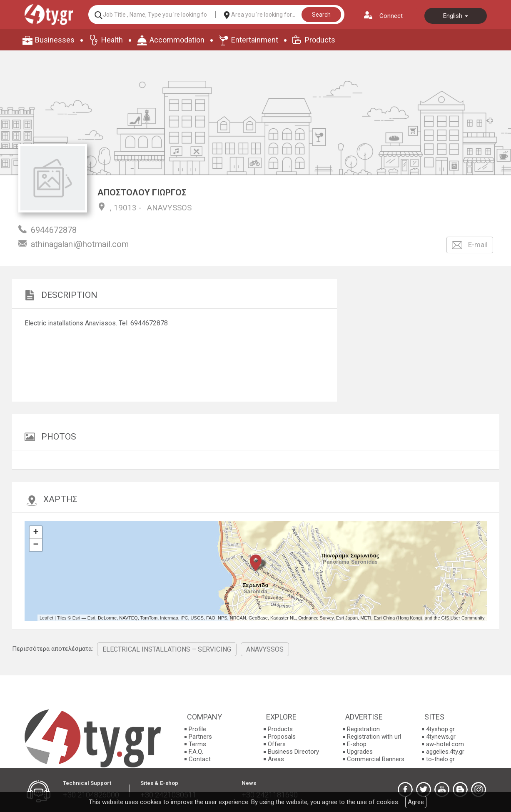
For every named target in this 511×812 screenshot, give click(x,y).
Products (320, 40)
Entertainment (255, 40)
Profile (197, 729)
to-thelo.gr (440, 759)
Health (112, 40)
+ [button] (36, 532)
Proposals (282, 737)
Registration (363, 729)
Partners (200, 737)
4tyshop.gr (440, 729)
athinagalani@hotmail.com (80, 244)
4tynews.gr (441, 737)
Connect (391, 16)
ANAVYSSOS (169, 208)
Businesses (55, 40)
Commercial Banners (376, 759)
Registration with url (374, 737)
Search (321, 15)
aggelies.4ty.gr (445, 752)
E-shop (357, 744)
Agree (416, 802)
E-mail (470, 245)
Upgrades (360, 752)
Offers (277, 744)
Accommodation (177, 40)
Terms (197, 744)
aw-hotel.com (445, 744)
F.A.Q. (196, 752)
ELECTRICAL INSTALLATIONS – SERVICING (167, 649)
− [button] (36, 545)
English (456, 16)
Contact (200, 759)
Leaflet (46, 618)
